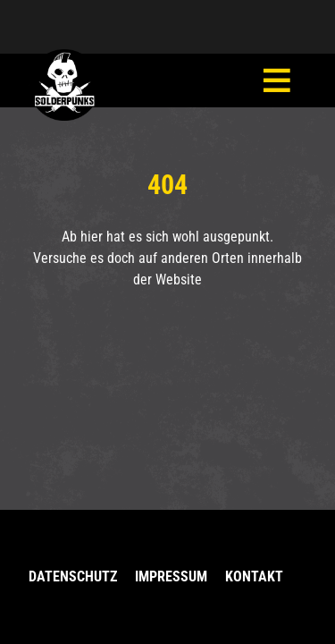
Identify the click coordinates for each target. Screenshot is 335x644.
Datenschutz (73, 576)
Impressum (171, 576)
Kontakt (254, 576)
